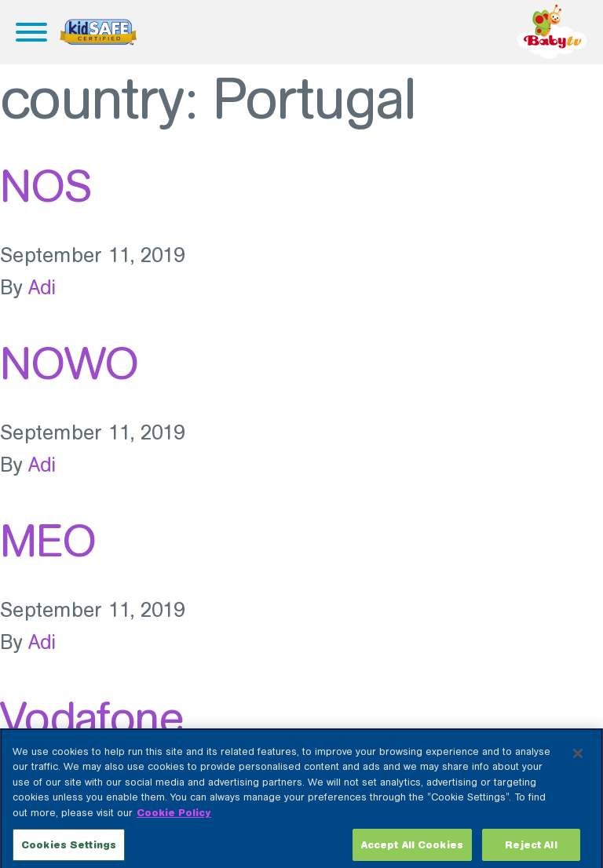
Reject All (531, 850)
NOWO (69, 363)
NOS (46, 186)
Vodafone (91, 718)
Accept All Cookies (412, 850)
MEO (48, 541)
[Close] (578, 759)
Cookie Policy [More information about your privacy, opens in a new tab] (174, 818)
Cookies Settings (69, 850)
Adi (42, 288)
